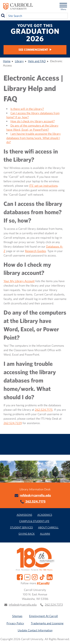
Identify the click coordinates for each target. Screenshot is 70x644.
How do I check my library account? (33, 121)
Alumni (45, 534)
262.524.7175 (44, 410)
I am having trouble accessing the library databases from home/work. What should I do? (34, 138)
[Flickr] (27, 577)
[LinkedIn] (50, 577)
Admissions (24, 515)
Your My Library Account (19, 281)
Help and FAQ (37, 61)
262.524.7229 (13, 423)
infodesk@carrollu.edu (23, 604)
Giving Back (27, 534)
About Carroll (48, 527)
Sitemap (17, 616)
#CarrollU (43, 583)
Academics (45, 515)
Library (19, 61)
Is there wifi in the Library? (27, 109)
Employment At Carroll (43, 616)
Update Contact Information (35, 630)
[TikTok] (42, 577)
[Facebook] (20, 577)
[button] (64, 638)
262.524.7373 (54, 604)
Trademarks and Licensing (47, 623)
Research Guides (35, 251)
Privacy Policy (15, 623)
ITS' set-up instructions (43, 186)
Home (7, 61)
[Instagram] (35, 577)
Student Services (21, 527)
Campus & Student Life (34, 521)
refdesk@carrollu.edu (35, 495)
